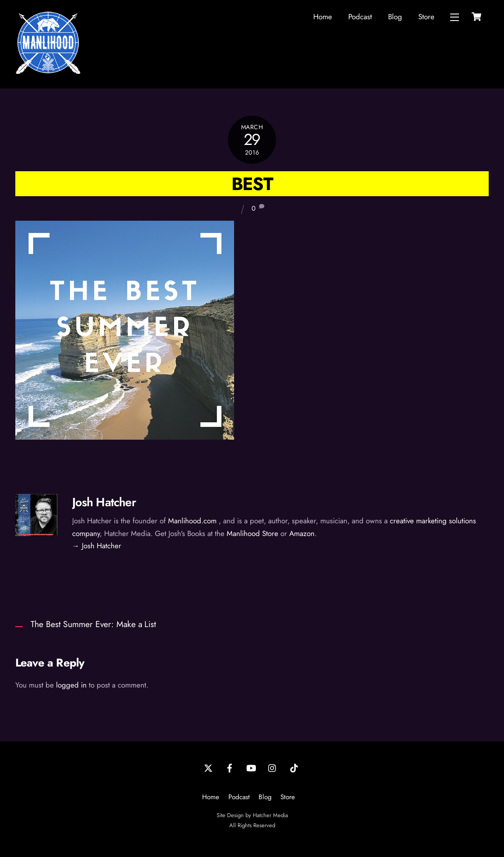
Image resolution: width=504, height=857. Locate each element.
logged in (71, 685)
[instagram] (273, 767)
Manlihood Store (252, 533)
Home (323, 17)
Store (426, 17)
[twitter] (208, 767)
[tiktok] (294, 767)
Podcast (360, 17)
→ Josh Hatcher (97, 546)
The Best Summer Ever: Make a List (93, 624)
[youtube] (251, 767)
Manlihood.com (192, 521)
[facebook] (230, 767)
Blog (395, 17)
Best (252, 184)
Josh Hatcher (104, 502)
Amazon (302, 533)
